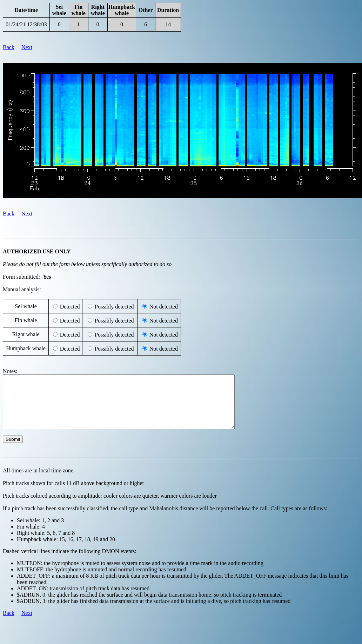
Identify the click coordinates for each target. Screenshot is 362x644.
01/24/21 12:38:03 (26, 24)
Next (27, 47)
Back (9, 47)
